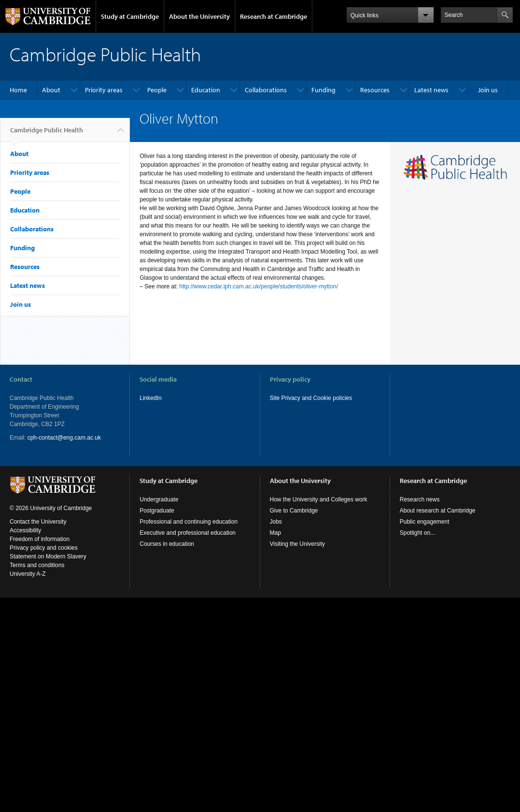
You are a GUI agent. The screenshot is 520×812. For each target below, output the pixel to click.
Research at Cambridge (274, 16)
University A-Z (28, 574)
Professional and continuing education (189, 522)
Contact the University (38, 522)
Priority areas (104, 90)
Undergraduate (159, 499)
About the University (199, 16)
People (157, 90)
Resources (375, 90)
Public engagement (425, 522)
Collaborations (266, 90)
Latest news (431, 90)
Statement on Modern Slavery (48, 556)
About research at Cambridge (438, 511)
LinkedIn (150, 398)
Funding (323, 90)
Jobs (276, 522)
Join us (488, 90)
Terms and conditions (37, 565)
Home (18, 90)
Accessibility (25, 530)
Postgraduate (157, 511)
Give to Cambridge (294, 511)
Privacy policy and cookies (44, 548)
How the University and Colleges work (319, 499)
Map (275, 533)
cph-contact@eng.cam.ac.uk (64, 438)
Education (206, 90)
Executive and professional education (188, 533)
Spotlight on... (417, 533)
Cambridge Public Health (47, 134)
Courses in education (167, 544)
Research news (420, 499)
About (51, 90)
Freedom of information (40, 539)
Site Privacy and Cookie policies (311, 398)
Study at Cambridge (130, 16)
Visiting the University (298, 544)
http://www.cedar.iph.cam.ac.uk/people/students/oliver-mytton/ (259, 286)
